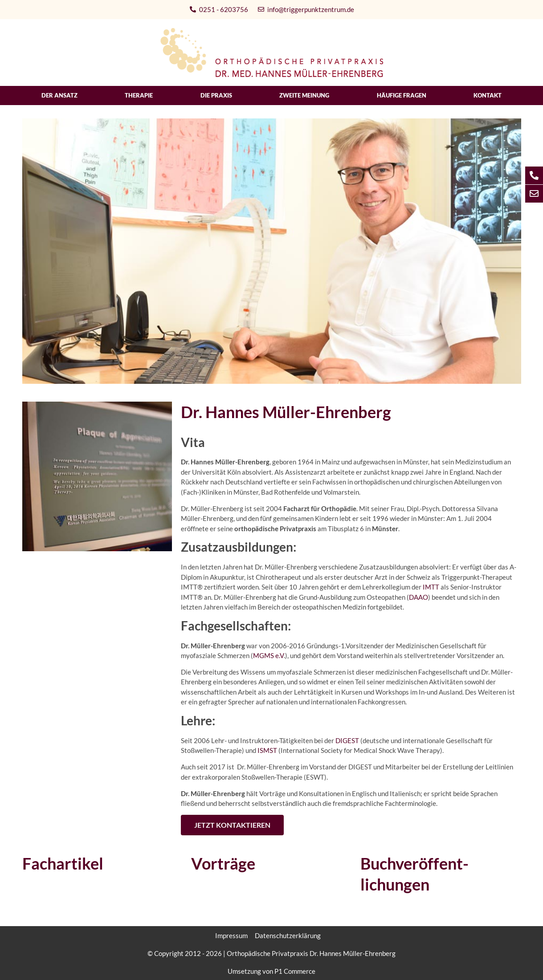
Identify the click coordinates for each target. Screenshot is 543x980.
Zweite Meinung (304, 95)
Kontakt (488, 95)
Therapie (139, 95)
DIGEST (347, 740)
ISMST (267, 750)
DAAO (418, 597)
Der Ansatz (59, 95)
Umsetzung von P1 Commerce (271, 971)
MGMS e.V (268, 655)
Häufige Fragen (402, 95)
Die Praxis (216, 95)
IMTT (430, 587)
